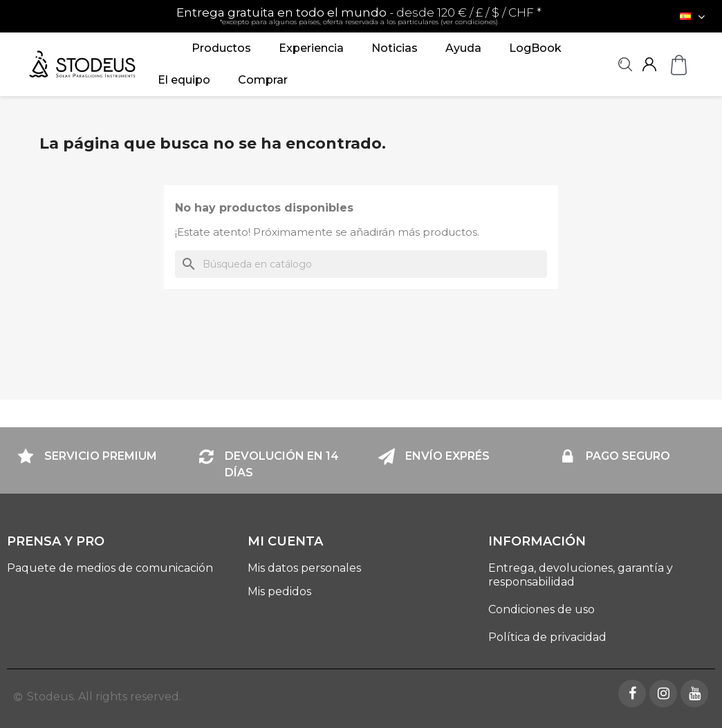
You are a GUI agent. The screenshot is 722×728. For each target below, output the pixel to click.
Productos (221, 48)
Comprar (263, 80)
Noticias (395, 48)
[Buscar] (361, 264)
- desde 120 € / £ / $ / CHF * (359, 16)
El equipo (184, 80)
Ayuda (463, 48)
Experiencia (311, 48)
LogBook (535, 48)
